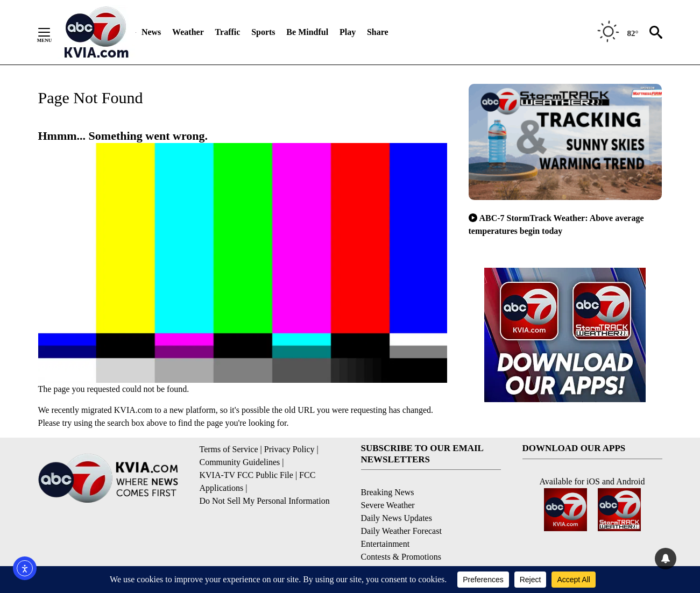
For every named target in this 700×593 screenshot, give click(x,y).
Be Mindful (307, 32)
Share (378, 32)
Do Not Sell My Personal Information (265, 501)
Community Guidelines (240, 462)
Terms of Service (229, 449)
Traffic (228, 32)
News (151, 32)
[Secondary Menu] (52, 32)
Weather (188, 32)
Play (348, 32)
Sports (263, 32)
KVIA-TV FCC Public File (246, 475)
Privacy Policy (289, 449)
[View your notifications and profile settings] (666, 559)
